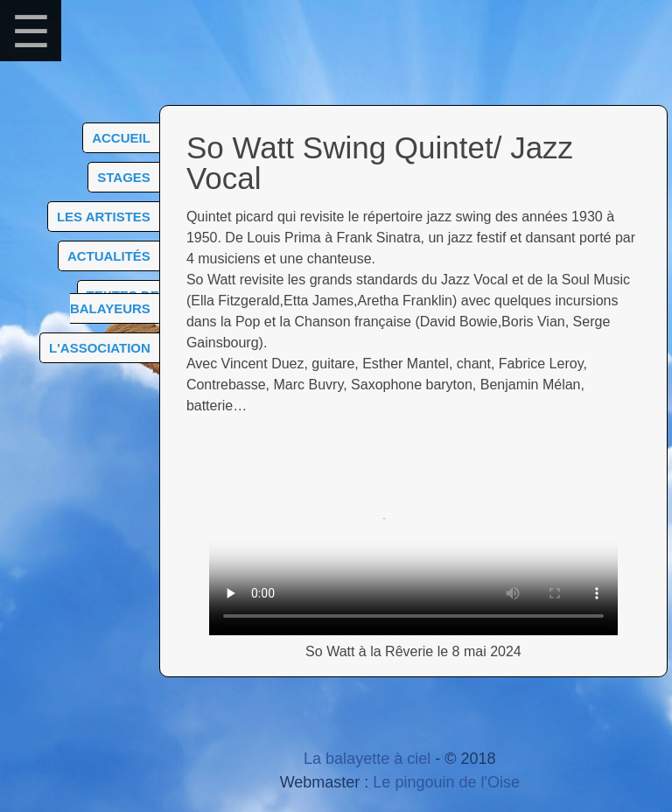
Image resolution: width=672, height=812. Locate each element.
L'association (100, 348)
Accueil (121, 138)
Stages (124, 177)
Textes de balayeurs (115, 302)
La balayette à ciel (367, 759)
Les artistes (104, 217)
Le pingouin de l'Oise (446, 782)
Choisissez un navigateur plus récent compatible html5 (413, 533)
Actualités (109, 256)
